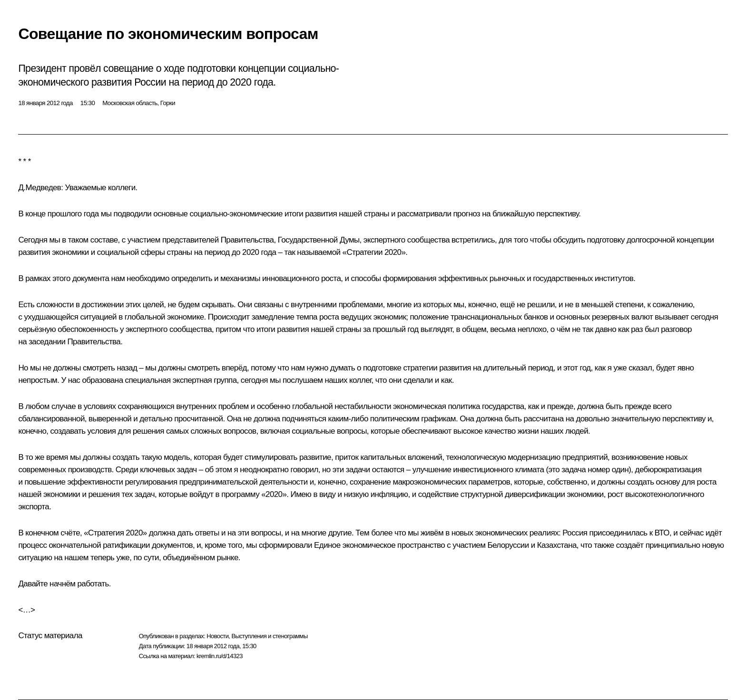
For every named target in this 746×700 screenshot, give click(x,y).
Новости (217, 636)
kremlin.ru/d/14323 (220, 656)
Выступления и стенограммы (269, 636)
